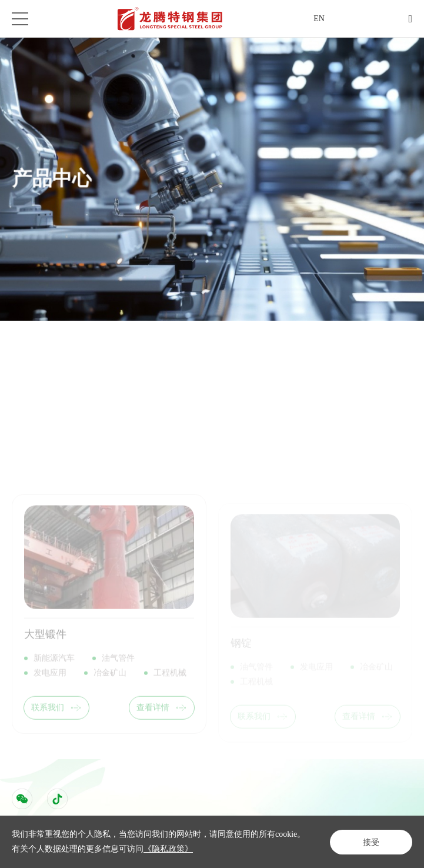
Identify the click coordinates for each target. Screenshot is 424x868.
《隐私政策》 (168, 849)
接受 (371, 842)
